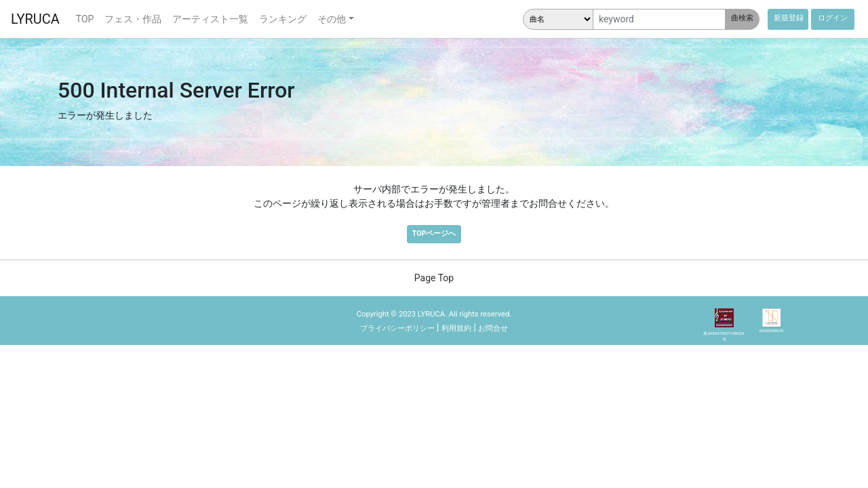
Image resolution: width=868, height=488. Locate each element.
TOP (85, 19)
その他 (332, 19)
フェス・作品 (133, 19)
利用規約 (456, 328)
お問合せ (493, 328)
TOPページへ (434, 233)
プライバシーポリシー (397, 328)
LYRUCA (35, 19)
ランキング (283, 19)
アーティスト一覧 (210, 19)
